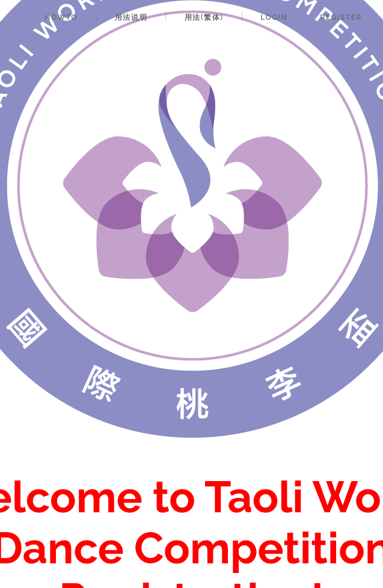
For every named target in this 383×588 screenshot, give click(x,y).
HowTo (61, 17)
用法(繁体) (204, 17)
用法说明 (131, 17)
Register (341, 17)
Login (274, 17)
